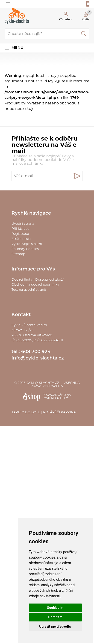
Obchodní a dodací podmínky (35, 285)
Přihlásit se (20, 229)
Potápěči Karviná (59, 412)
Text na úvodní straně (29, 290)
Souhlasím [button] (55, 608)
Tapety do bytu (26, 412)
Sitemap (18, 254)
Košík (87, 15)
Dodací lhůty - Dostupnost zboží (38, 280)
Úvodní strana (23, 224)
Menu (18, 48)
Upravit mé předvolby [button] (55, 627)
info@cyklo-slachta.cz (38, 358)
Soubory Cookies (25, 249)
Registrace (20, 234)
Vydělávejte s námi (27, 244)
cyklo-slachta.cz (43, 383)
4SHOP (63, 398)
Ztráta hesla (21, 239)
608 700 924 (36, 352)
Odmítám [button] (55, 617)
